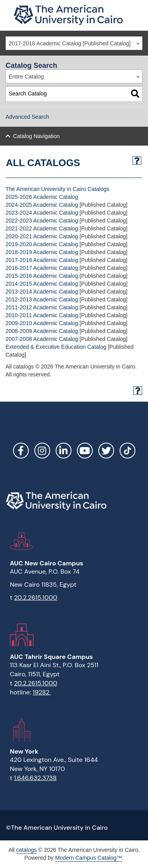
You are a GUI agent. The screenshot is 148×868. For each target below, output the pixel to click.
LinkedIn (64, 451)
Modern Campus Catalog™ (89, 858)
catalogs (26, 850)
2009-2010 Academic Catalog (42, 323)
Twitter (106, 451)
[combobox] (74, 43)
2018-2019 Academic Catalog (42, 252)
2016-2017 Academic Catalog (42, 268)
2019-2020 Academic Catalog (42, 244)
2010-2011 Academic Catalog (42, 315)
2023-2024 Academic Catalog (42, 213)
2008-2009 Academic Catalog (42, 331)
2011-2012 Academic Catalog (42, 307)
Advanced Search (27, 117)
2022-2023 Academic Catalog (42, 221)
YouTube (85, 451)
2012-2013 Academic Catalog (42, 299)
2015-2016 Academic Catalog (42, 276)
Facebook (21, 451)
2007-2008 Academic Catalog (42, 339)
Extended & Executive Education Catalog (56, 347)
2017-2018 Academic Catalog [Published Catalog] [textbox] (70, 43)
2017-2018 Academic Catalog (42, 260)
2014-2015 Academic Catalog (42, 284)
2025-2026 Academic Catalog (42, 197)
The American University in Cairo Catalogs (57, 189)
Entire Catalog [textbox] (26, 77)
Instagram (42, 451)
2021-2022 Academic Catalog (42, 228)
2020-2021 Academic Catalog (42, 236)
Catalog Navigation (36, 136)
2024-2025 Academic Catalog (42, 205)
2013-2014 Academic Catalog (42, 292)
